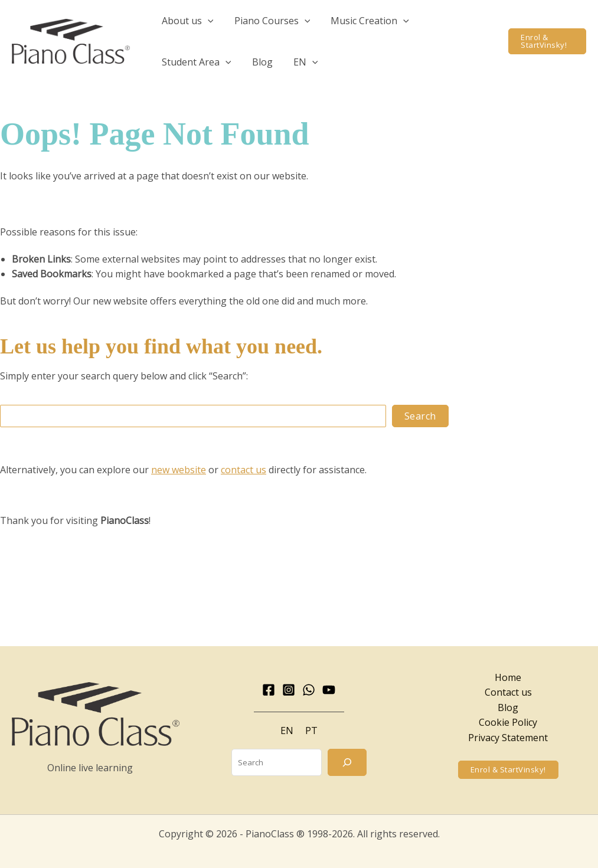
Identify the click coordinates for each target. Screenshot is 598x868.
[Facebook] (269, 690)
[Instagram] (289, 690)
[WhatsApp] (309, 690)
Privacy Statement (508, 738)
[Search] (347, 762)
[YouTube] (329, 690)
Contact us (508, 692)
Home (508, 677)
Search (420, 416)
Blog (508, 707)
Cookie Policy (508, 722)
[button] (187, 21)
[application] (207, 21)
